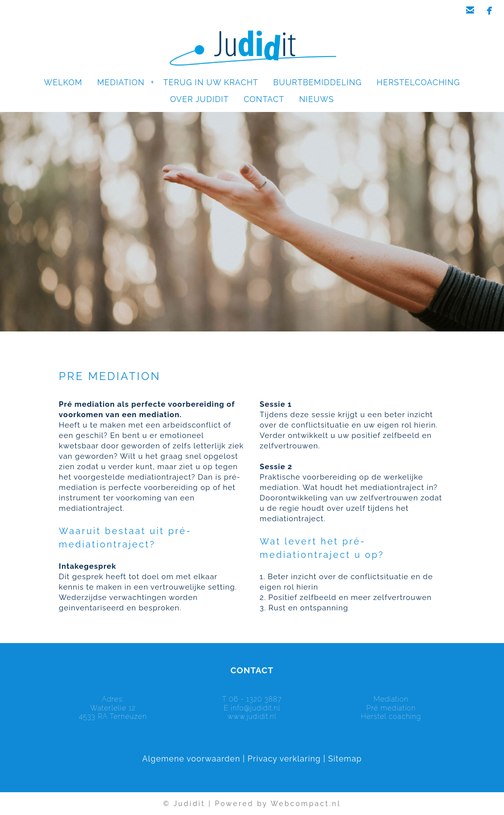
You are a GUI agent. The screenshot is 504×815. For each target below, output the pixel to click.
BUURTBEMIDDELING (318, 82)
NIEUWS (316, 99)
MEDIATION (125, 82)
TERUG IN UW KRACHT (211, 82)
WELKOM (63, 82)
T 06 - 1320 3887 (252, 699)
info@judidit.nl (255, 708)
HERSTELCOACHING (418, 82)
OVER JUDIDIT (200, 99)
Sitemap (345, 759)
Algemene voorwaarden (191, 759)
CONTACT (264, 99)
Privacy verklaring (284, 759)
